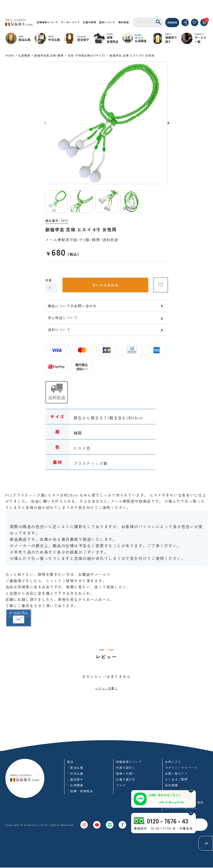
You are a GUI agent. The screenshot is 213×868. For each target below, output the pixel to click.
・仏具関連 (75, 785)
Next (168, 123)
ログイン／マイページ (181, 768)
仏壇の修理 (90, 22)
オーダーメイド (70, 22)
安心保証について (63, 318)
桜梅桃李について (48, 22)
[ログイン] (185, 23)
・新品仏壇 (75, 768)
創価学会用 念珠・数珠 (49, 55)
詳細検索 (172, 22)
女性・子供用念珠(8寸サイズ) (86, 55)
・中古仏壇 (75, 774)
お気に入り (173, 762)
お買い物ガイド (176, 774)
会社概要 (171, 785)
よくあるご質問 (176, 779)
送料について (107, 22)
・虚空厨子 (75, 779)
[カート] (204, 23)
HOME (10, 55)
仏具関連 (24, 55)
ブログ (121, 785)
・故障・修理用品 (80, 791)
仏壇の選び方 (126, 779)
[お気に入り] (195, 23)
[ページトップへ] (206, 843)
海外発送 (124, 22)
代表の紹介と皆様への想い (126, 771)
